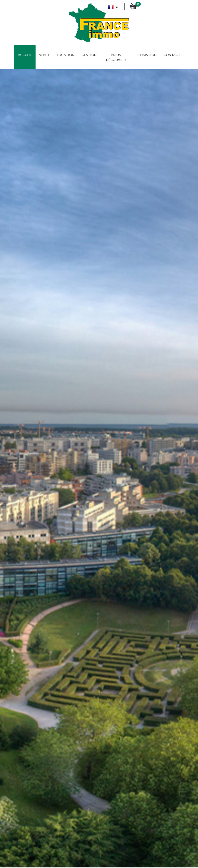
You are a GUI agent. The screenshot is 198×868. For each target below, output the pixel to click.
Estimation (146, 55)
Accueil (25, 55)
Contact (172, 55)
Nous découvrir (116, 57)
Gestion (89, 55)
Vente (44, 55)
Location (66, 55)
